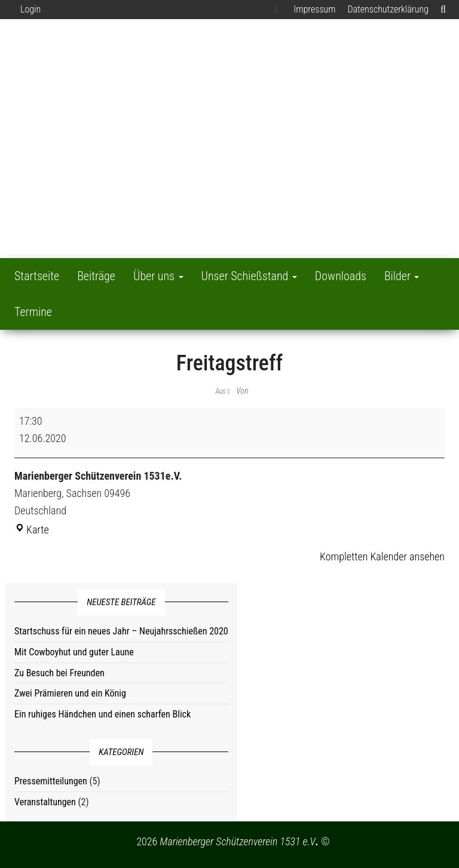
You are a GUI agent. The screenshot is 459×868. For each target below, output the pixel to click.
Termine (33, 312)
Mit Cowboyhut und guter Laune (74, 652)
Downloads (341, 276)
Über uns (158, 276)
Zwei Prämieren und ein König (70, 693)
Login (30, 9)
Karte (32, 530)
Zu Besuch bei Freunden (59, 673)
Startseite (37, 276)
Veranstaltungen (45, 802)
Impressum (314, 9)
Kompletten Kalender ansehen (382, 556)
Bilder (402, 276)
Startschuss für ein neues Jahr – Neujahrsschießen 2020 (121, 631)
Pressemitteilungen (51, 781)
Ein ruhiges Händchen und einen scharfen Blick (102, 714)
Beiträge (96, 276)
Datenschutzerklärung (388, 9)
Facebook (278, 10)
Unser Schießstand (249, 276)
